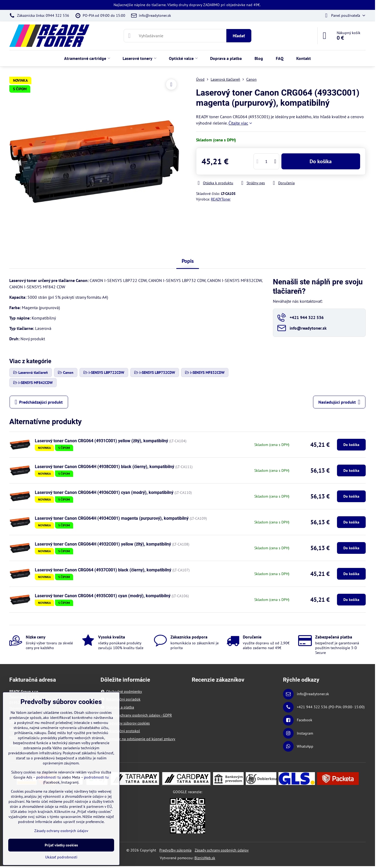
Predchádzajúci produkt (39, 402)
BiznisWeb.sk (205, 858)
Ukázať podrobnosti (61, 857)
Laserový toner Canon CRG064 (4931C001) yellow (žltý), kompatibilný (101, 441)
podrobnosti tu (49, 777)
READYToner (221, 199)
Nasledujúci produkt (339, 402)
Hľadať (239, 36)
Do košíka (321, 161)
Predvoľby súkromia (175, 850)
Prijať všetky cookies (61, 845)
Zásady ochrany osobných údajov (222, 850)
